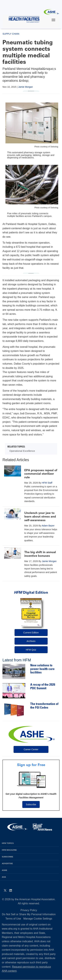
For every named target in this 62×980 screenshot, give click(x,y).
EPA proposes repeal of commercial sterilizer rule (41, 474)
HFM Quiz (31, 650)
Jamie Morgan (26, 87)
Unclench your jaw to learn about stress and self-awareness (40, 516)
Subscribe (31, 804)
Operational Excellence (22, 451)
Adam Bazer (48, 526)
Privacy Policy (29, 910)
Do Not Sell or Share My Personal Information (29, 914)
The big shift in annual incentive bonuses (40, 554)
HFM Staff (47, 483)
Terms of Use (13, 919)
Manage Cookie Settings (38, 919)
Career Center (31, 749)
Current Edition (31, 633)
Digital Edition (31, 592)
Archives (31, 641)
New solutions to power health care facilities (42, 669)
